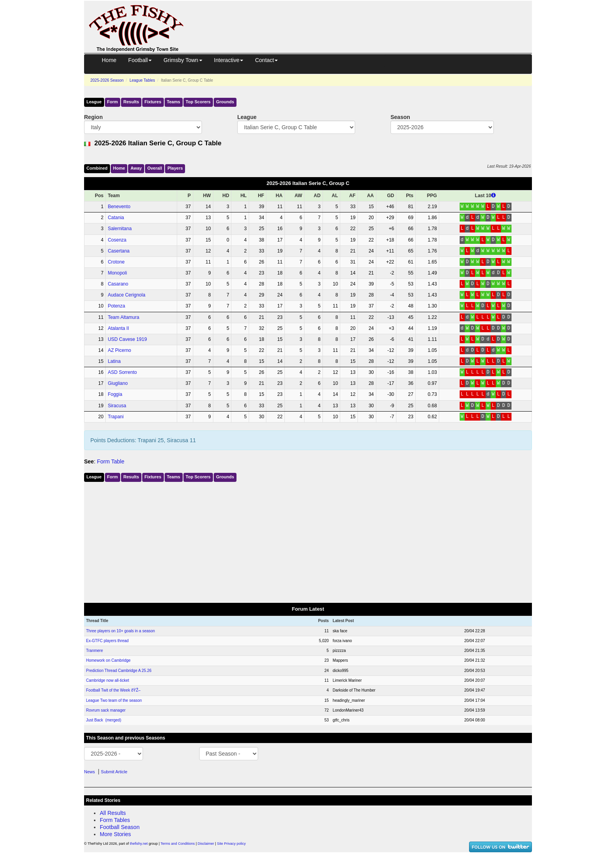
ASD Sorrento (122, 372)
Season (400, 117)
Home (109, 60)
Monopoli (117, 273)
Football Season (120, 827)
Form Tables (115, 820)
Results (131, 102)
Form (113, 102)
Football (140, 60)
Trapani (115, 417)
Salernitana (120, 229)
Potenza (116, 306)
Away (136, 168)
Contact (266, 60)
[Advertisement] (365, 19)
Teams (174, 102)
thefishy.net (139, 844)
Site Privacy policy (231, 844)
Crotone (116, 262)
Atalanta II (118, 328)
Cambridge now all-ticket (108, 680)
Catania (116, 218)
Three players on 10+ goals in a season (120, 631)
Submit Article (114, 772)
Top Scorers (198, 102)
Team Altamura (123, 317)
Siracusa (117, 406)
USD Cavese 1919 (127, 339)
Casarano (118, 284)
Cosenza (117, 240)
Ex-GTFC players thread (107, 641)
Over (155, 168)
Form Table (111, 461)
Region (93, 117)
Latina (114, 361)
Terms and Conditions (178, 844)
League (94, 102)
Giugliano (118, 383)
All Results (113, 813)
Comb (97, 168)
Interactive (229, 60)
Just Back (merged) (104, 720)
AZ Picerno (119, 350)
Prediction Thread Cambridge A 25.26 (119, 671)
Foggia (115, 394)
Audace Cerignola (126, 295)
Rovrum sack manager (106, 710)
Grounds (225, 102)
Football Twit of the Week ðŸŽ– (113, 690)
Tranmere (94, 651)
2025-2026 (107, 80)
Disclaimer (206, 844)
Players (175, 168)
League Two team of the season (114, 700)
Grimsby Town (183, 60)
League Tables (142, 80)
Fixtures (153, 102)
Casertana (118, 251)
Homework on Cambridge (108, 660)
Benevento (119, 207)
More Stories (115, 834)
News (90, 772)
